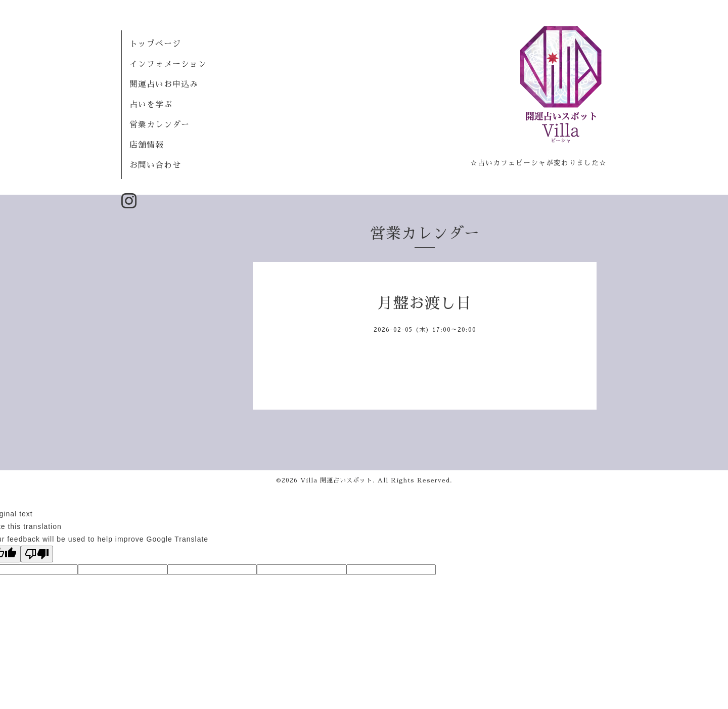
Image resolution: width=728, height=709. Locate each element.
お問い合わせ (155, 165)
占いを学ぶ (151, 105)
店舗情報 (147, 145)
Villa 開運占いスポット (336, 480)
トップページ (155, 44)
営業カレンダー (160, 125)
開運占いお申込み (164, 84)
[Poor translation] (37, 554)
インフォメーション (168, 64)
